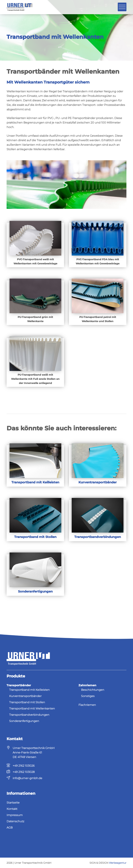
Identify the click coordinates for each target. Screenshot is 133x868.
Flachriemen (87, 705)
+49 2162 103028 (24, 772)
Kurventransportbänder (25, 696)
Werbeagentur (118, 863)
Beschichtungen (93, 690)
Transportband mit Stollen (27, 702)
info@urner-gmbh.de (27, 778)
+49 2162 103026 (24, 766)
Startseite (13, 803)
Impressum (15, 815)
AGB (10, 828)
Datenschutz (15, 821)
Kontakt (12, 809)
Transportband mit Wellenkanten (32, 709)
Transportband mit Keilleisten (29, 690)
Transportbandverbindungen (29, 715)
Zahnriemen (87, 685)
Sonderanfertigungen (24, 721)
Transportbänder (19, 685)
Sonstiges (88, 696)
